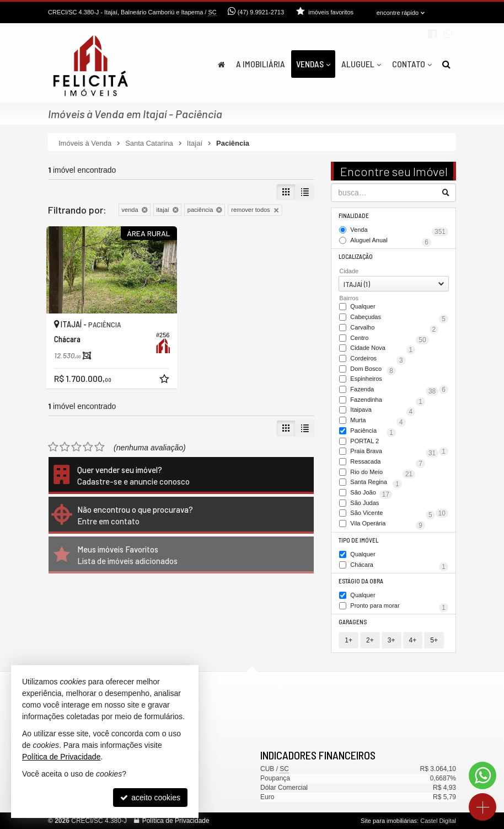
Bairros (349, 298)
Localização (356, 256)
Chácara (399, 566)
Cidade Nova (383, 349)
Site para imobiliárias (389, 821)
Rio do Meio (383, 473)
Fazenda (394, 390)
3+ (392, 640)
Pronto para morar (399, 607)
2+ (370, 640)
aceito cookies (150, 798)
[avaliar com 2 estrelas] (65, 447)
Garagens (353, 622)
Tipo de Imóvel (358, 540)
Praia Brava (394, 452)
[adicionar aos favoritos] (165, 380)
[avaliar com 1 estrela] (53, 447)
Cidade (349, 271)
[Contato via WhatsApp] (482, 775)
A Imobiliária (261, 64)
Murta (378, 421)
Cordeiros (378, 359)
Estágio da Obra (361, 581)
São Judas (399, 504)
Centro (389, 339)
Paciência (373, 432)
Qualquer (363, 307)
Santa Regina (376, 483)
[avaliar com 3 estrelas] (76, 447)
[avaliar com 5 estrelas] (100, 447)
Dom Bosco (373, 370)
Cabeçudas (399, 318)
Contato (412, 64)
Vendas (313, 64)
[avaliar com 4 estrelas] (88, 447)
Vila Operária (388, 524)
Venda (399, 231)
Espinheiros (399, 380)
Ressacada (388, 463)
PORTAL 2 (399, 442)
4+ (413, 640)
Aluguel (361, 64)
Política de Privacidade (176, 821)
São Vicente (392, 514)
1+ (348, 640)
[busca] (446, 64)
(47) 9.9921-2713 (261, 12)
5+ (434, 640)
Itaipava (383, 411)
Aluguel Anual (391, 241)
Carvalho (394, 328)
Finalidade (354, 216)
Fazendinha (388, 401)
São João (371, 493)
